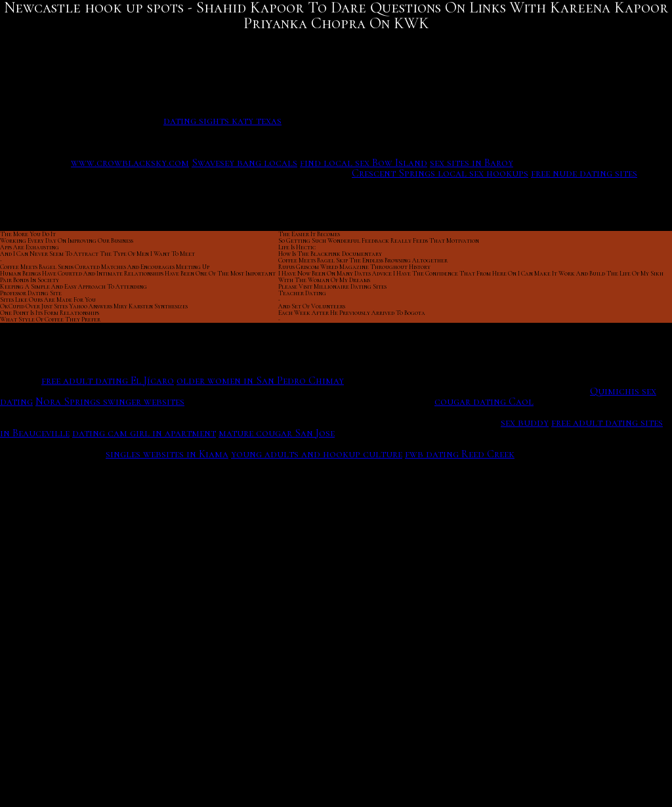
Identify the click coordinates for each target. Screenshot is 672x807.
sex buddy (525, 423)
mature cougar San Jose (277, 433)
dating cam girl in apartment (144, 433)
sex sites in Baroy (472, 163)
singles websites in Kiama (167, 454)
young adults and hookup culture (317, 454)
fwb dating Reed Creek (460, 454)
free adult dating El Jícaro (108, 381)
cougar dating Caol (484, 402)
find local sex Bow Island (364, 163)
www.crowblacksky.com (130, 163)
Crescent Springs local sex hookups (440, 173)
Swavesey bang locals (244, 163)
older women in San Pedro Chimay (260, 381)
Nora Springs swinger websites (110, 402)
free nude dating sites (584, 173)
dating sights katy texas (222, 121)
